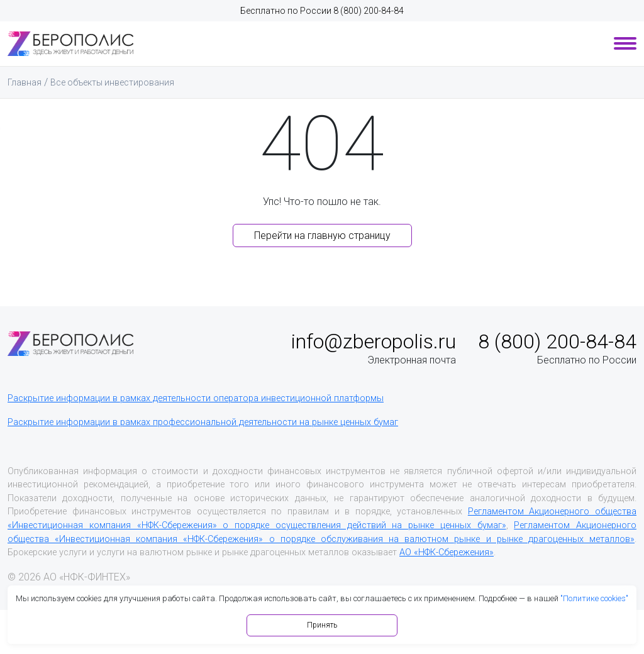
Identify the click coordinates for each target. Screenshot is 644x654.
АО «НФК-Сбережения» (447, 552)
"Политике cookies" (594, 598)
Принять (322, 625)
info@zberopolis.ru (374, 341)
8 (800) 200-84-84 (369, 11)
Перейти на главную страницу (322, 236)
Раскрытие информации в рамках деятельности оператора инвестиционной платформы (196, 398)
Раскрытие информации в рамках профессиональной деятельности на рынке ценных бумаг (203, 422)
